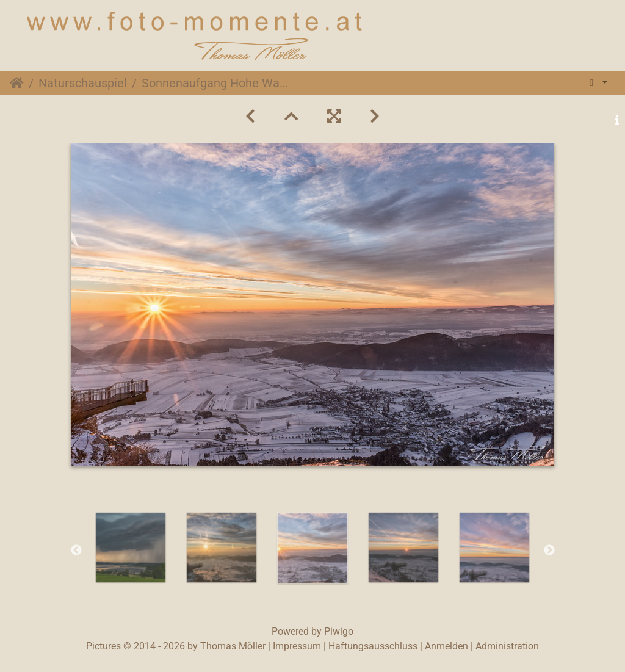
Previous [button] (76, 551)
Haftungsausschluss (373, 646)
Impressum (297, 646)
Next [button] (549, 551)
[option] (131, 547)
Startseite (17, 83)
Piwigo (339, 631)
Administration (507, 646)
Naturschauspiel (83, 83)
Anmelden (446, 646)
